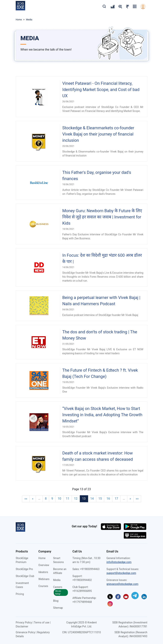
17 (116, 499)
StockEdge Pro (24, 569)
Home (19, 20)
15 (100, 499)
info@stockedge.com (119, 562)
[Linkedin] (144, 597)
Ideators (43, 572)
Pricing (20, 594)
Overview (44, 565)
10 (60, 499)
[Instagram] (110, 604)
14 (92, 499)
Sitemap (58, 608)
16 (108, 499)
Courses (43, 586)
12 (76, 499)
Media (57, 580)
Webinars (44, 579)
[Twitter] (110, 597)
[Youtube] (126, 597)
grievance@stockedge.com (122, 584)
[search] (104, 6)
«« (26, 499)
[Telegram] (135, 595)
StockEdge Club (25, 576)
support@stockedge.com (121, 573)
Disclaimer (22, 626)
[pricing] (113, 6)
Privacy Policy (24, 622)
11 (68, 499)
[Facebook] (118, 597)
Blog (56, 601)
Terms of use (42, 622)
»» (137, 499)
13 (84, 499)
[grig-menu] (135, 6)
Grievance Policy (25, 632)
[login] (143, 6)
